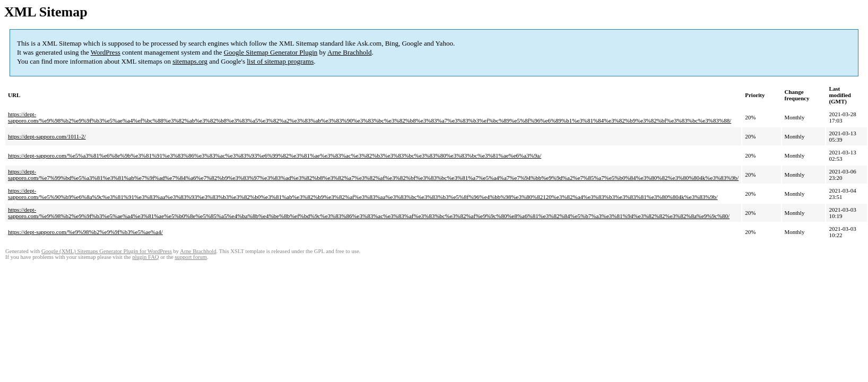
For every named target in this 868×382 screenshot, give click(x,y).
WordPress (106, 52)
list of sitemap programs (280, 61)
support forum (191, 257)
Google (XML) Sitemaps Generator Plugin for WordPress (107, 251)
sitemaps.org (190, 61)
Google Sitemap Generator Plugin (271, 52)
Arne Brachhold (349, 52)
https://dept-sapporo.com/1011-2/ (47, 136)
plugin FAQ (145, 257)
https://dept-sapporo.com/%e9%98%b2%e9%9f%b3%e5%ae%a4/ (85, 232)
